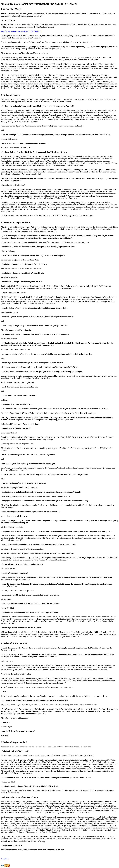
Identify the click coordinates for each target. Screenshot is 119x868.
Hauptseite (5, 859)
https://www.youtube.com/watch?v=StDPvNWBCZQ (21, 31)
